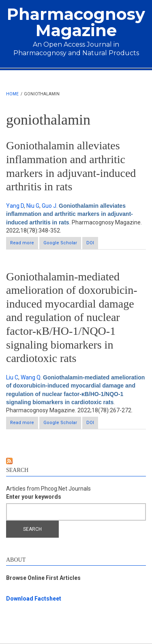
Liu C (12, 377)
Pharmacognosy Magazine (76, 22)
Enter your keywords (34, 497)
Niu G (33, 206)
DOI (90, 243)
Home (12, 94)
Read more (24, 244)
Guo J (49, 206)
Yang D (15, 206)
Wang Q (31, 377)
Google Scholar (60, 243)
